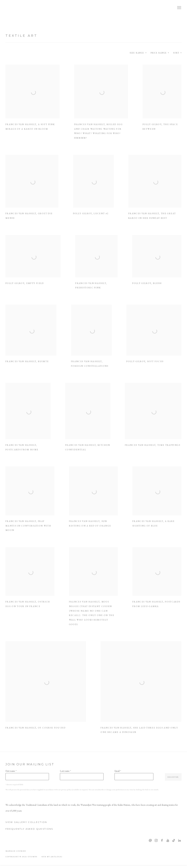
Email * (118, 771)
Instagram (156, 841)
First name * (11, 771)
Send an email (150, 841)
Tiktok (174, 841)
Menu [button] (179, 8)
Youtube (168, 841)
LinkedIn (180, 841)
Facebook (162, 841)
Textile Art (21, 36)
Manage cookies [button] (16, 851)
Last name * (65, 771)
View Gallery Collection (26, 822)
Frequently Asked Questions (29, 829)
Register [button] (173, 777)
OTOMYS (18, 8)
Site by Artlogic (52, 857)
